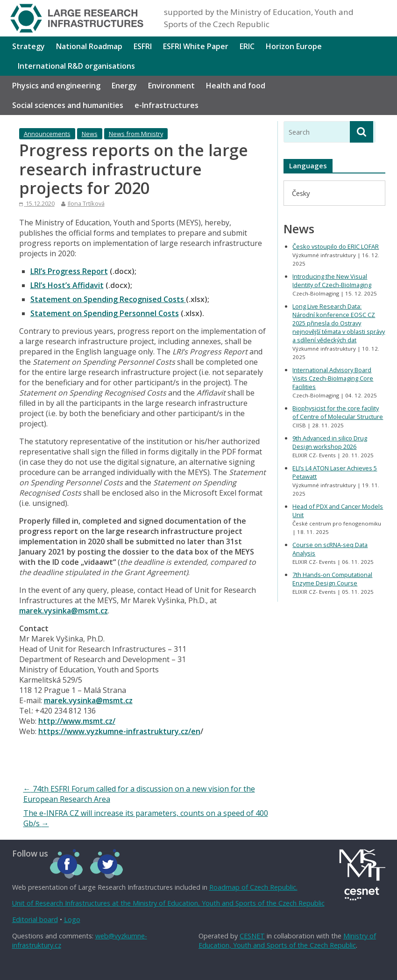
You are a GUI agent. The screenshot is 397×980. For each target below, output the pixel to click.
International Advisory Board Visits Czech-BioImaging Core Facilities (333, 378)
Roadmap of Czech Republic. (253, 887)
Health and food (236, 86)
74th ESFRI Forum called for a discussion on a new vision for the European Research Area (139, 794)
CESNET (252, 936)
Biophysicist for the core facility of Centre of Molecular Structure (338, 412)
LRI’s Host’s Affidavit (67, 285)
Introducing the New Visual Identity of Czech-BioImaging (332, 281)
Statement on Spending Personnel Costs (105, 313)
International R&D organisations (76, 66)
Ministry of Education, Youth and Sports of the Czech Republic (287, 940)
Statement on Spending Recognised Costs (108, 299)
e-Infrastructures (167, 105)
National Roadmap (89, 46)
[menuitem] (301, 193)
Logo (72, 919)
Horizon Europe (294, 46)
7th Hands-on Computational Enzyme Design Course (332, 579)
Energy (124, 86)
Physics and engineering (56, 86)
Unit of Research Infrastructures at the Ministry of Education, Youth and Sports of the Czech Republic (168, 903)
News (90, 134)
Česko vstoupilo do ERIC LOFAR (336, 246)
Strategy (28, 46)
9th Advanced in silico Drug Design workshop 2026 (330, 442)
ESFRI (143, 46)
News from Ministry (136, 134)
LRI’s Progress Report (69, 271)
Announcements (47, 134)
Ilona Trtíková (86, 203)
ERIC (247, 46)
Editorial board (35, 919)
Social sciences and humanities (68, 105)
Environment (171, 86)
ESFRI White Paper (196, 46)
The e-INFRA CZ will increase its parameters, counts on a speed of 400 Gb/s (146, 818)
